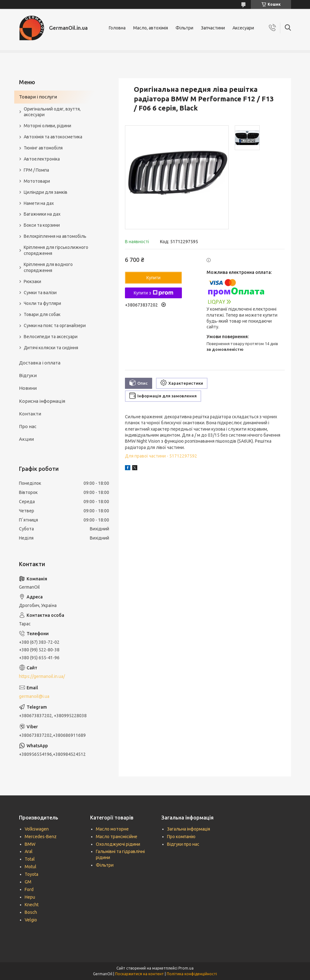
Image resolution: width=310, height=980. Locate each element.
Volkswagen (37, 829)
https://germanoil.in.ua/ (42, 676)
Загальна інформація (189, 829)
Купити (154, 278)
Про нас (28, 426)
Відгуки (28, 375)
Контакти (30, 414)
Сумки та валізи (40, 293)
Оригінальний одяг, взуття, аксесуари (52, 112)
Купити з (153, 293)
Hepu (30, 897)
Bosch (31, 912)
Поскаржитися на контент (139, 974)
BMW (30, 844)
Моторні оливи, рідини (47, 126)
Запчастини (213, 28)
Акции (26, 439)
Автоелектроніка (42, 159)
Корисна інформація (42, 401)
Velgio (31, 920)
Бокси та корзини (42, 225)
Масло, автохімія (151, 28)
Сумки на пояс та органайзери (55, 326)
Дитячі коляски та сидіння (51, 348)
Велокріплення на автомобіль (55, 236)
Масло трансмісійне (117, 837)
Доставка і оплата (40, 363)
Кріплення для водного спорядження (48, 267)
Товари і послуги (38, 97)
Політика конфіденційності (192, 974)
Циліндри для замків (46, 192)
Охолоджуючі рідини (118, 844)
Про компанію (181, 837)
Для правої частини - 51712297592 (161, 456)
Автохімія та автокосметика (53, 137)
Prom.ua (186, 968)
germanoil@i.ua (34, 696)
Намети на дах (39, 203)
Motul (31, 867)
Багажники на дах (42, 214)
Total (30, 859)
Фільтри (184, 28)
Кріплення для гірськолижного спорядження (56, 250)
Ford (29, 889)
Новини (28, 388)
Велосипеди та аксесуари (51, 337)
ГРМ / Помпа (36, 170)
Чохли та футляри (42, 303)
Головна (117, 28)
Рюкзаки (32, 281)
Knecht (32, 905)
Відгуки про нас (183, 844)
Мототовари (37, 181)
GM (28, 882)
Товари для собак (42, 314)
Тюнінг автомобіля (43, 148)
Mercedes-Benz (41, 837)
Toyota (31, 874)
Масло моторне (112, 829)
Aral (29, 851)
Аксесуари (243, 28)
